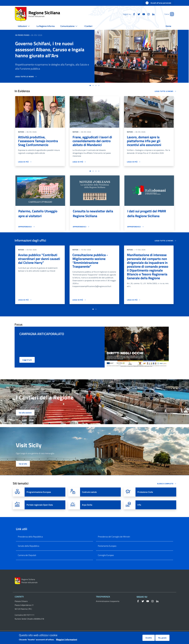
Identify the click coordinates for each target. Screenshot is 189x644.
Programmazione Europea (39, 492)
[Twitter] (135, 14)
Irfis (139, 505)
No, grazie (162, 638)
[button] (171, 14)
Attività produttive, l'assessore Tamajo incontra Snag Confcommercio (38, 141)
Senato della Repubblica (29, 546)
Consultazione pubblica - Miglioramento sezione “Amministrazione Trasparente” (90, 261)
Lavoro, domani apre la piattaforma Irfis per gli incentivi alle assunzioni (144, 141)
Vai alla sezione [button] (25, 413)
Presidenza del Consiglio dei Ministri (114, 537)
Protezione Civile (145, 492)
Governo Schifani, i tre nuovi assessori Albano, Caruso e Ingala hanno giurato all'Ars (50, 49)
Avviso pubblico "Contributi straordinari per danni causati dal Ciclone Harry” (39, 259)
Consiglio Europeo (106, 555)
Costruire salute (89, 492)
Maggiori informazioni (67, 639)
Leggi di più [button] (27, 360)
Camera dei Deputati (27, 555)
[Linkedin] (150, 14)
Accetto (149, 638)
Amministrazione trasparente (108, 601)
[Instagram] (145, 14)
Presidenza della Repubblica (30, 537)
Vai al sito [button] (23, 464)
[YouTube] (140, 14)
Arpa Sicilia (87, 505)
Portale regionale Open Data (40, 505)
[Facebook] (131, 14)
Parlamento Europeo (107, 546)
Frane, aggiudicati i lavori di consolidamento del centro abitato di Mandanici (92, 141)
